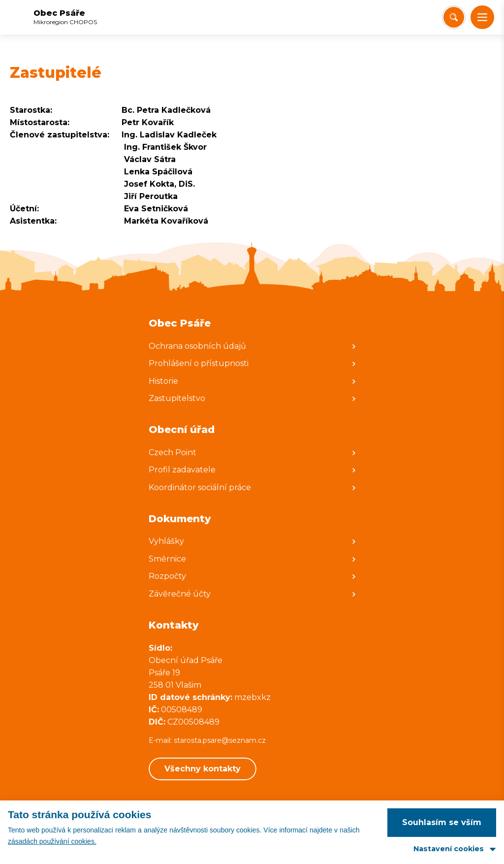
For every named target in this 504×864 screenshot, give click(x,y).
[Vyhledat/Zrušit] (454, 17)
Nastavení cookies (449, 849)
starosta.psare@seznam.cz (221, 740)
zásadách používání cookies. (52, 841)
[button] (482, 17)
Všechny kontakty (203, 769)
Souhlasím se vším (442, 822)
